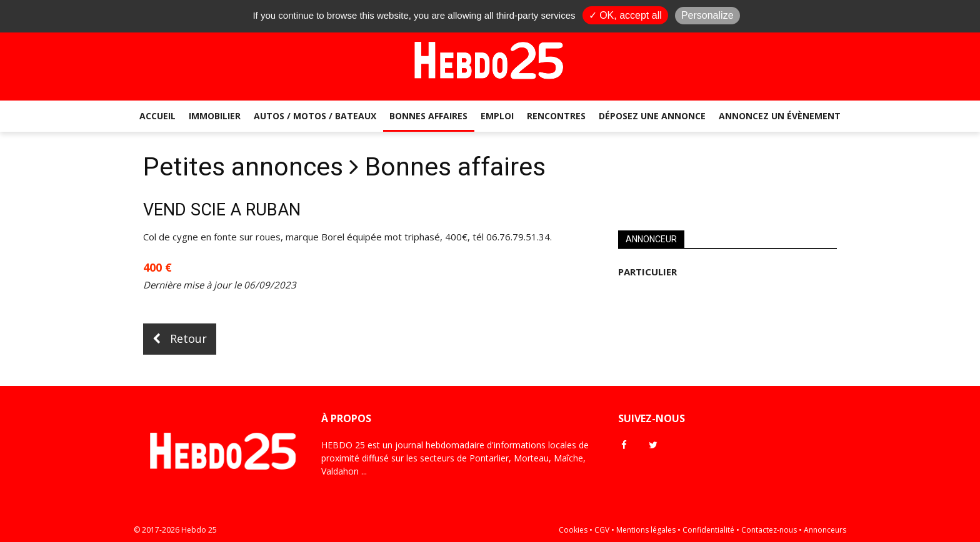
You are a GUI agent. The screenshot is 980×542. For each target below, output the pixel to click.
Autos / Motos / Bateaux (315, 116)
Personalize (707, 15)
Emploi (497, 116)
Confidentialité (708, 530)
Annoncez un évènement (780, 116)
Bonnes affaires (428, 116)
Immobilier (215, 116)
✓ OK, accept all (625, 15)
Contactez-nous (769, 530)
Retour (180, 338)
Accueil (157, 116)
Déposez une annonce (652, 116)
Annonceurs (825, 530)
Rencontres (556, 116)
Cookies (573, 530)
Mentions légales (646, 530)
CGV (602, 530)
